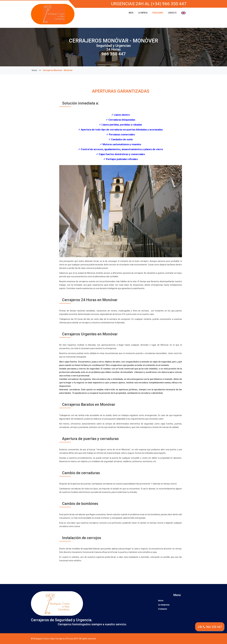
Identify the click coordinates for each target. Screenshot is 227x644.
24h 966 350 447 (210, 627)
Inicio (131, 13)
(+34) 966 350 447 (169, 4)
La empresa (143, 13)
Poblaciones (158, 13)
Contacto (172, 13)
